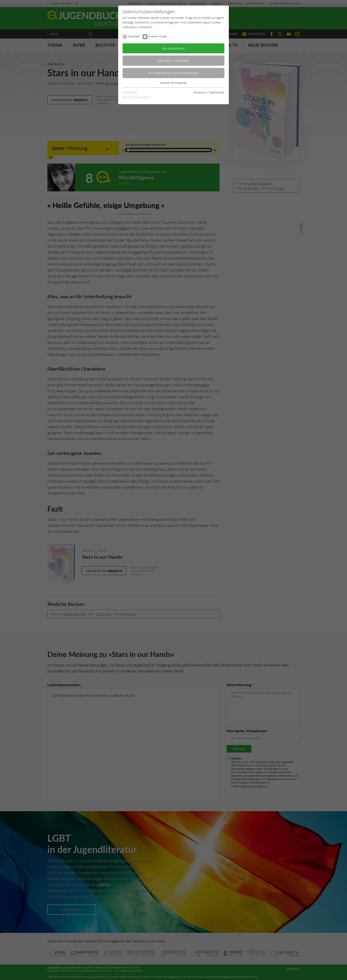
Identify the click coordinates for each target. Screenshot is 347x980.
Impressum (200, 92)
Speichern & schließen (173, 60)
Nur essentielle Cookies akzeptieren (174, 73)
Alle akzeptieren (173, 48)
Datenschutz (217, 92)
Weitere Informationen (173, 83)
